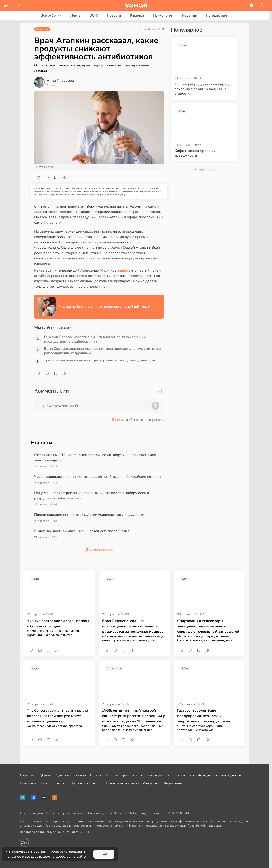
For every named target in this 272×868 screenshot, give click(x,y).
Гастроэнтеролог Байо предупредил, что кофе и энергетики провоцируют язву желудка (204, 716)
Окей (104, 854)
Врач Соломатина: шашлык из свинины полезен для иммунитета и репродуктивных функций (102, 351)
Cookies (95, 775)
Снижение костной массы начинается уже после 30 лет (82, 531)
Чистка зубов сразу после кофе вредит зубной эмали (105, 307)
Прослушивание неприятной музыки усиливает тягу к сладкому (89, 515)
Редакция (62, 775)
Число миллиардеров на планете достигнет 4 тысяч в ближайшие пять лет (98, 477)
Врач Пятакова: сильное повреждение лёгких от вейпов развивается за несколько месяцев (133, 626)
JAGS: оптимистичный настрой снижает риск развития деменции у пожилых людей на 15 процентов (134, 716)
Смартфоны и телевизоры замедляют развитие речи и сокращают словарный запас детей (208, 626)
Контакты (79, 775)
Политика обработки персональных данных (137, 775)
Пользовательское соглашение (43, 783)
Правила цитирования (123, 783)
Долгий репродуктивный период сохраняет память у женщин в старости (203, 89)
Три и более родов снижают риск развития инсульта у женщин (100, 360)
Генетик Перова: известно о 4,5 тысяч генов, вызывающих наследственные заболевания (95, 339)
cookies (40, 851)
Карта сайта (173, 783)
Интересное (152, 783)
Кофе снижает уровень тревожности (195, 153)
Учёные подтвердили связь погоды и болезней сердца (58, 624)
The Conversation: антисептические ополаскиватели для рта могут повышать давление (57, 716)
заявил (123, 270)
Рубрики (45, 775)
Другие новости (99, 550)
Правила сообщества (86, 783)
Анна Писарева (60, 81)
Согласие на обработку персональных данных (207, 775)
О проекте (27, 775)
